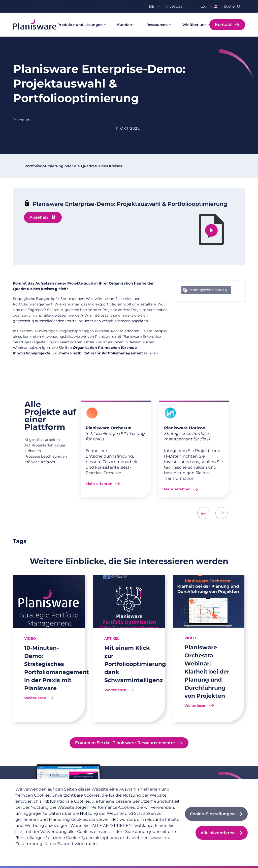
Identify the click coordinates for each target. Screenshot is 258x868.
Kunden (125, 25)
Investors (174, 6)
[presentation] (203, 513)
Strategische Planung (208, 290)
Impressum (69, 852)
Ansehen (39, 217)
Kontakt (223, 25)
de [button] (152, 6)
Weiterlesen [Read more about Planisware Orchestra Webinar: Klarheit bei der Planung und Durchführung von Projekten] (196, 706)
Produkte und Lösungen (80, 25)
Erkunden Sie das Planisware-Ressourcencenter (125, 743)
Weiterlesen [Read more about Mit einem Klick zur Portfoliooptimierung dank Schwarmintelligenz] (115, 690)
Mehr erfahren (99, 484)
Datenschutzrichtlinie (34, 852)
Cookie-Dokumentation (105, 852)
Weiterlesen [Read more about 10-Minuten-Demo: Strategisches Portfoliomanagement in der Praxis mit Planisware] (35, 698)
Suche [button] (229, 6)
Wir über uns (194, 25)
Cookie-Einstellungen (212, 814)
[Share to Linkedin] (28, 120)
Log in (206, 6)
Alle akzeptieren (218, 833)
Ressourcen (157, 25)
